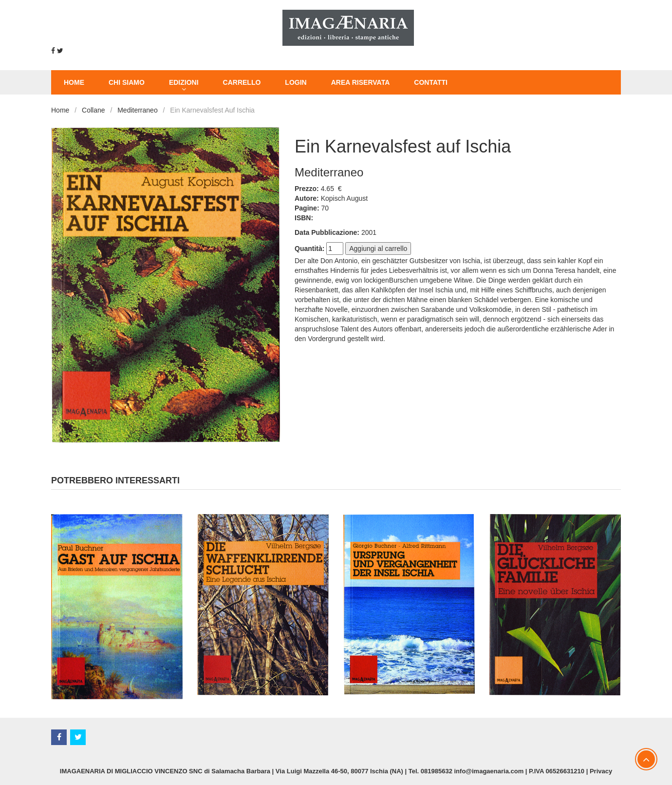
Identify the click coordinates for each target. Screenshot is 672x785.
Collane (93, 110)
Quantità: (309, 249)
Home (60, 110)
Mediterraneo (138, 110)
